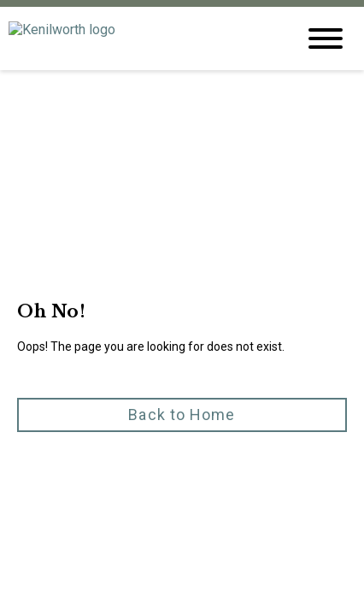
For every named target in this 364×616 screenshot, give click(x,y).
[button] (182, 345)
